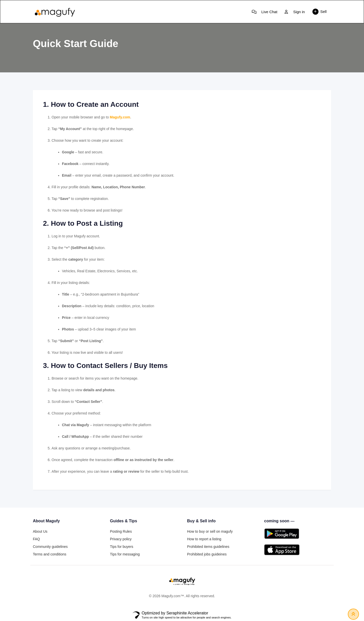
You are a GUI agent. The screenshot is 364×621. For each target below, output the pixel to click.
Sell (320, 12)
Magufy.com (120, 117)
